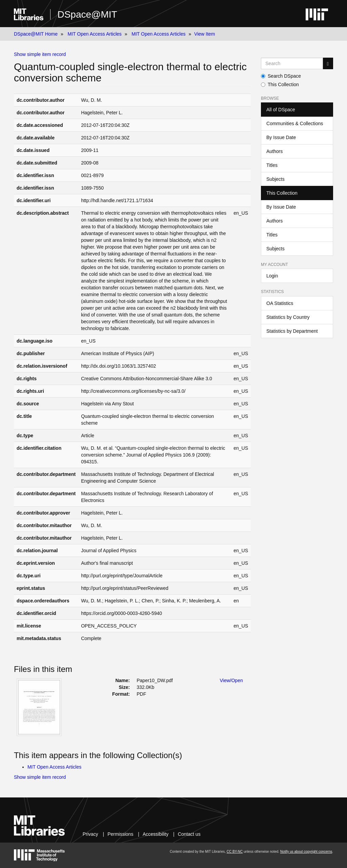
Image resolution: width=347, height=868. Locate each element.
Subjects (275, 179)
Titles (272, 165)
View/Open (231, 680)
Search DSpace (281, 76)
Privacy (90, 834)
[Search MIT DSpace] (292, 63)
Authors (274, 151)
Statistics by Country (288, 317)
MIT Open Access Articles (95, 34)
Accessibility (156, 834)
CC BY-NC (235, 852)
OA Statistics (280, 303)
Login (272, 276)
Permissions (120, 834)
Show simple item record (40, 54)
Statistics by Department (292, 331)
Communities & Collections (295, 123)
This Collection (280, 84)
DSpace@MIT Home (36, 34)
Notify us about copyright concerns (306, 852)
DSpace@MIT (87, 14)
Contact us (189, 834)
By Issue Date (281, 137)
